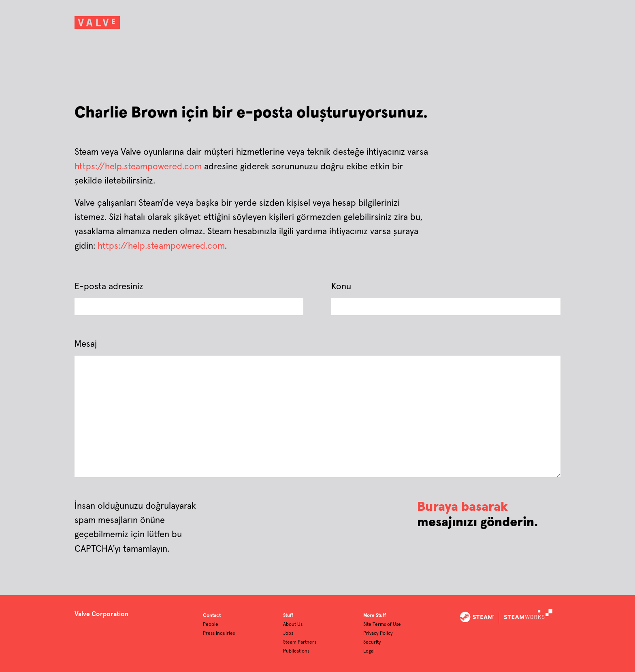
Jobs (288, 634)
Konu (341, 287)
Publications (296, 651)
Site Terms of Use (382, 625)
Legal (369, 651)
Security (372, 642)
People (211, 625)
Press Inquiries (219, 634)
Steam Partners (300, 642)
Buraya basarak (462, 507)
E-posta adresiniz (109, 287)
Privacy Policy (378, 634)
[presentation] (307, 515)
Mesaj (86, 344)
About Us (293, 625)
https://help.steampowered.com (138, 167)
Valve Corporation (101, 614)
